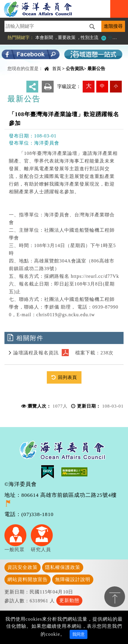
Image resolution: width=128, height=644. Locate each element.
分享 (32, 87)
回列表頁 (68, 377)
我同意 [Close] (79, 634)
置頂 (115, 597)
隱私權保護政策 (63, 567)
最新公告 (96, 68)
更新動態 (69, 600)
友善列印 (48, 87)
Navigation (119, 9)
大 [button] (89, 86)
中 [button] (102, 86)
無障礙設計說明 (73, 579)
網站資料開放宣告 (28, 579)
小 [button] (116, 86)
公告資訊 (75, 68)
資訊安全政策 (23, 567)
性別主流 (89, 37)
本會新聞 (44, 37)
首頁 (57, 68)
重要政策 (67, 37)
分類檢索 (113, 37)
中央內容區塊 (20, 63)
